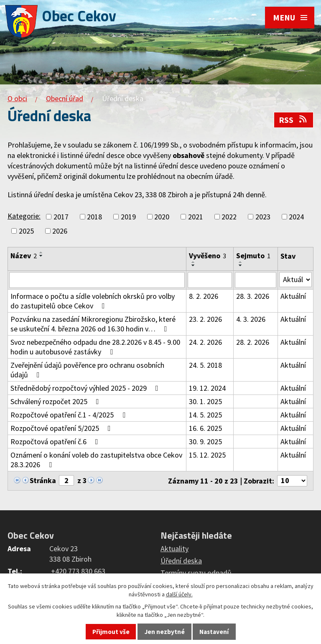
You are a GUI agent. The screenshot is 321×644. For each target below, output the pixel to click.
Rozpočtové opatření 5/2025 (62, 428)
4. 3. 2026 (251, 319)
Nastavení (214, 632)
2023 (263, 217)
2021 (196, 217)
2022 (229, 217)
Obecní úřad (65, 98)
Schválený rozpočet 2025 (56, 401)
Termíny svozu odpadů (196, 573)
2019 (128, 217)
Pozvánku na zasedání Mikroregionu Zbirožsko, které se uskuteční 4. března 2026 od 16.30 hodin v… (93, 324)
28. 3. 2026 (253, 296)
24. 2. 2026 (205, 342)
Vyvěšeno (208, 256)
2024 (296, 217)
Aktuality (175, 549)
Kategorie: (24, 216)
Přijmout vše (111, 632)
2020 (162, 217)
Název (24, 256)
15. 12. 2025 (207, 455)
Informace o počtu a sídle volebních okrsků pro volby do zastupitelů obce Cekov (93, 301)
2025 (26, 231)
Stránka (43, 480)
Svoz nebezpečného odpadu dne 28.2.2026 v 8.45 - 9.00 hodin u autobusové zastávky (95, 347)
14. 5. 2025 (205, 415)
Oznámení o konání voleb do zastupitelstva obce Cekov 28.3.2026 (96, 460)
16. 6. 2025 (205, 428)
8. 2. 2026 (204, 296)
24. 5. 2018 (205, 365)
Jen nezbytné (165, 632)
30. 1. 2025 (205, 401)
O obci (17, 98)
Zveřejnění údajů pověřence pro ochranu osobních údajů (87, 370)
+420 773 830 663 (78, 571)
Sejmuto (253, 256)
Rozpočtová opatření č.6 (56, 442)
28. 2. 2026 (253, 342)
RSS (293, 120)
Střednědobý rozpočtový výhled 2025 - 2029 (86, 388)
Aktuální (293, 296)
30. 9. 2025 (205, 442)
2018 (94, 217)
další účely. (179, 594)
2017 (61, 217)
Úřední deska (181, 561)
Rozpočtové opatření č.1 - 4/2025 (70, 415)
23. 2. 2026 (205, 319)
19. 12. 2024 (207, 388)
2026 (60, 231)
